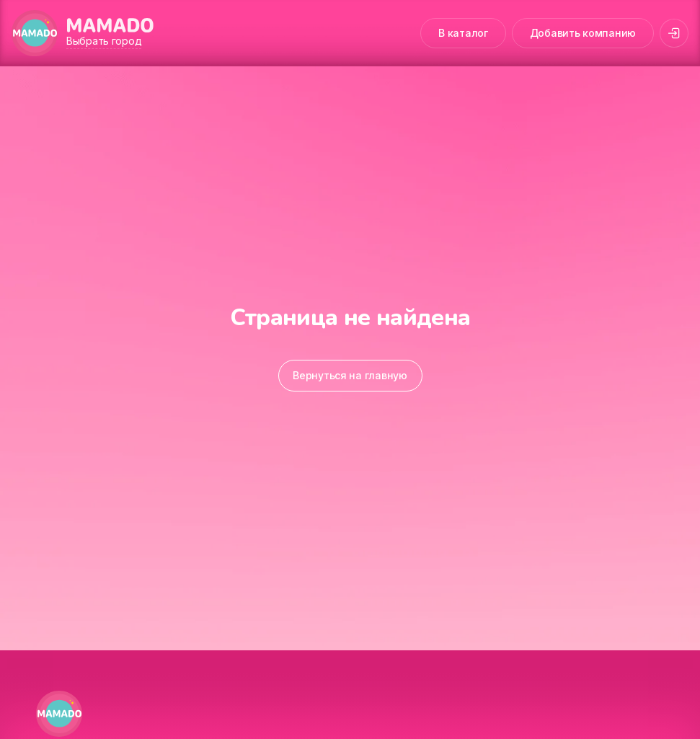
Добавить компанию (583, 33)
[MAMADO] (35, 33)
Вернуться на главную (350, 375)
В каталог (463, 33)
